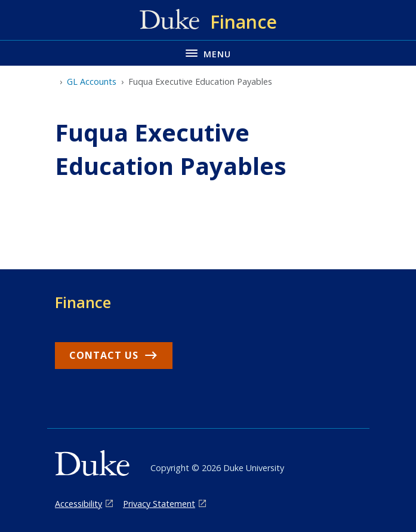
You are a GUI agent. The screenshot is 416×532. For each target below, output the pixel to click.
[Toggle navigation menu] (208, 53)
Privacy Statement (159, 504)
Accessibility (78, 504)
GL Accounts (92, 82)
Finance (83, 302)
